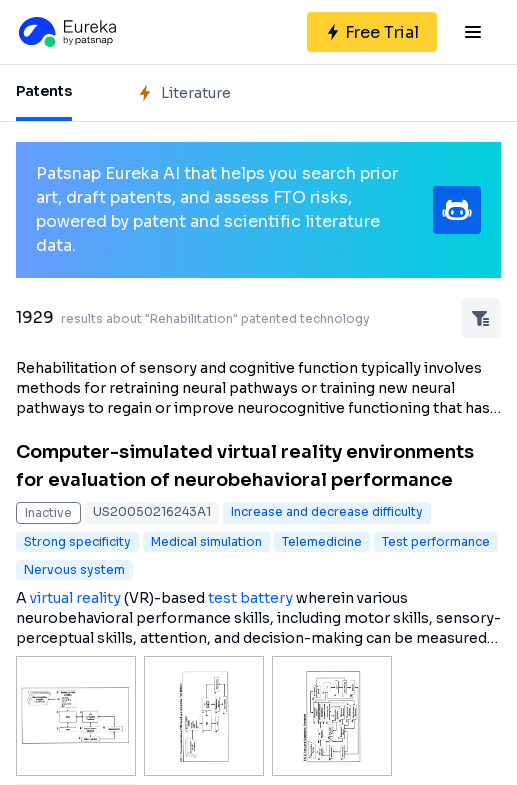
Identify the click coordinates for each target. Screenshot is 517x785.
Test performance (436, 541)
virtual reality (75, 598)
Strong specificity (77, 541)
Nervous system (74, 569)
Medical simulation (206, 541)
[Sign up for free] (372, 32)
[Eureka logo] (66, 32)
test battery (250, 598)
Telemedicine (322, 541)
